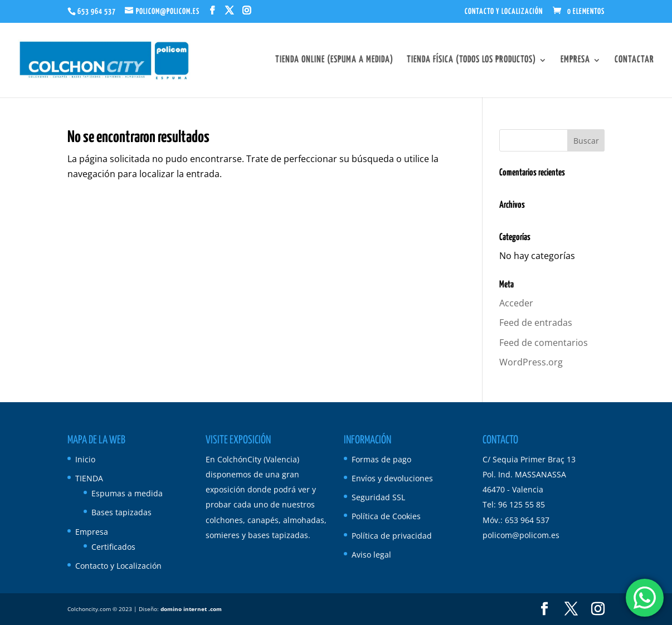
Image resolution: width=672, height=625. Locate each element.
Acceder (516, 303)
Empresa (575, 60)
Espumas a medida (127, 493)
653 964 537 (97, 12)
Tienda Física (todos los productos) (471, 60)
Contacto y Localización (504, 12)
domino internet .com (191, 609)
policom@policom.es (521, 535)
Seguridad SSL (378, 497)
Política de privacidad (392, 536)
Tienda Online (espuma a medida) (334, 60)
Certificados (113, 547)
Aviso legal (371, 555)
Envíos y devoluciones (392, 478)
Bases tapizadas (121, 512)
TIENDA (89, 478)
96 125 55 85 (522, 504)
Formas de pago (381, 459)
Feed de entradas (536, 323)
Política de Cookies (386, 516)
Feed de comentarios (544, 343)
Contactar (634, 60)
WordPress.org (531, 362)
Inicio (85, 459)
